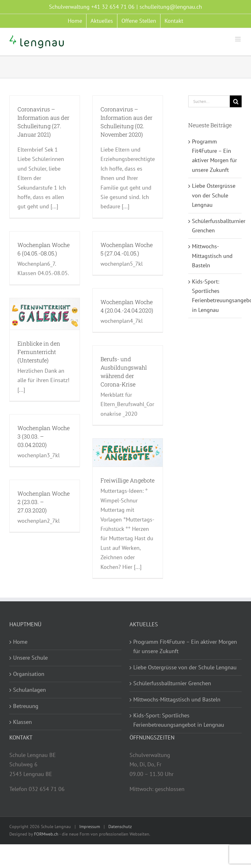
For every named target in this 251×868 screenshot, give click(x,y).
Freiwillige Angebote (128, 480)
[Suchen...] (209, 101)
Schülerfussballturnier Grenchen (172, 683)
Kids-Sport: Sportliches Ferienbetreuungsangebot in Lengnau (179, 720)
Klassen (22, 722)
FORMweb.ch (46, 834)
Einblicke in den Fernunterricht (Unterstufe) (39, 352)
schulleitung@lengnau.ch (171, 7)
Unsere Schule (30, 658)
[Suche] (236, 101)
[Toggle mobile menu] (238, 39)
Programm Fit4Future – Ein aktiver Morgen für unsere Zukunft (185, 646)
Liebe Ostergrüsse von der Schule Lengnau (214, 195)
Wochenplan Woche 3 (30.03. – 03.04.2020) (44, 436)
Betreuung (26, 706)
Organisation (29, 674)
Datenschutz (120, 827)
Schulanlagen (30, 690)
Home (20, 642)
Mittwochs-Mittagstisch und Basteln (212, 256)
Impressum (90, 827)
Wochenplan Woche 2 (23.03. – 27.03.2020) (44, 502)
